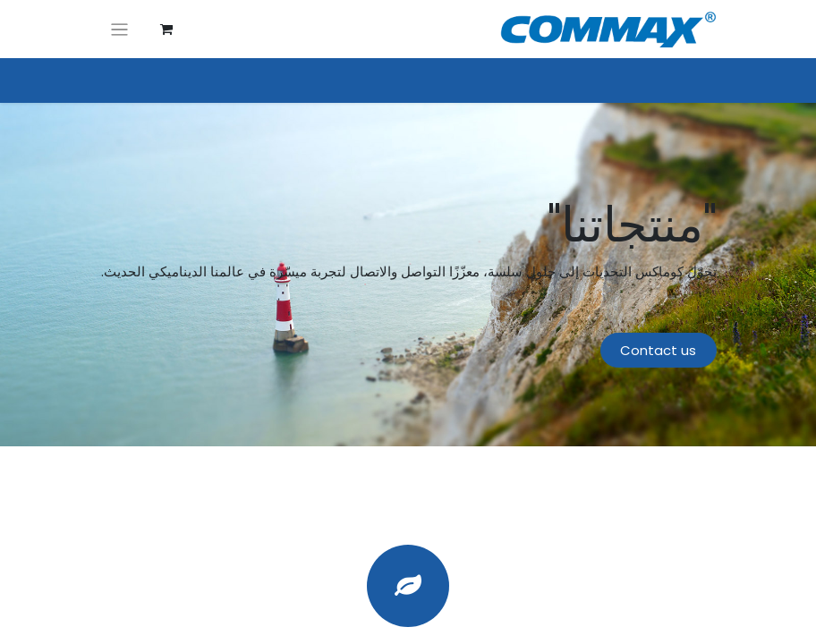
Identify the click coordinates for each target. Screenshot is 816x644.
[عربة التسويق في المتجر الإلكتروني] (166, 30)
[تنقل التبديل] (119, 29)
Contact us (658, 350)
